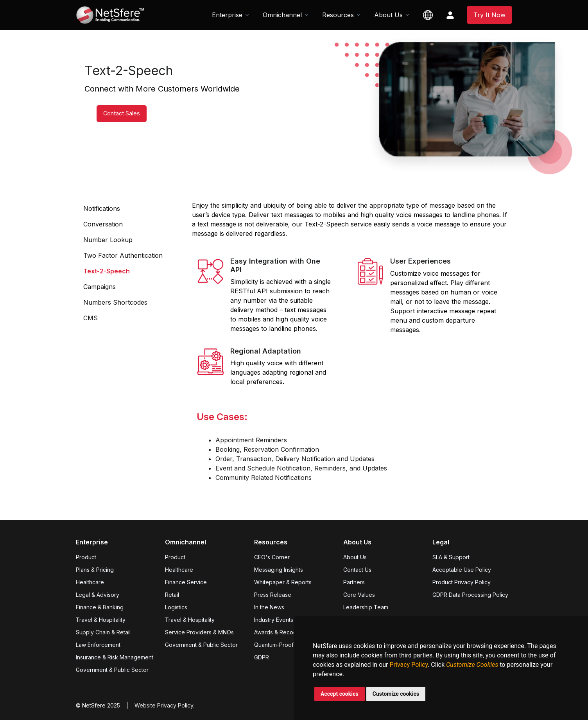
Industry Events (274, 620)
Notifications (102, 208)
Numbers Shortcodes (115, 302)
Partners (354, 582)
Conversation (103, 224)
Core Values (359, 595)
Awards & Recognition (282, 632)
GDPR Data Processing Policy (470, 595)
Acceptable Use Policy (462, 570)
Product (86, 557)
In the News (269, 607)
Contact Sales (112, 119)
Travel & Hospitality (101, 620)
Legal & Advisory (98, 595)
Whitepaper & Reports (283, 582)
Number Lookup (108, 240)
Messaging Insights (279, 570)
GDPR (262, 657)
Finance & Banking (100, 607)
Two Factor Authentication (123, 255)
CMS (91, 318)
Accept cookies (340, 694)
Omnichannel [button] (282, 15)
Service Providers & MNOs (199, 632)
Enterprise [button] (227, 15)
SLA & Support (451, 557)
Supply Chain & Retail (103, 632)
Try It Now (489, 15)
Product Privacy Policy (462, 582)
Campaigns (99, 287)
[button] (428, 15)
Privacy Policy (409, 665)
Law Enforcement (98, 645)
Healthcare (90, 582)
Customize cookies (396, 694)
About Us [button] (388, 15)
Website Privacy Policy (164, 705)
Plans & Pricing (95, 570)
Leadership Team (366, 607)
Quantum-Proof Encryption (288, 645)
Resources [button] (338, 15)
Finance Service (186, 582)
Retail (172, 595)
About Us (355, 557)
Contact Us (357, 570)
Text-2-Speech (107, 271)
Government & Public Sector (112, 670)
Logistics (176, 607)
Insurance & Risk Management (115, 657)
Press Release (273, 595)
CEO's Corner (272, 557)
